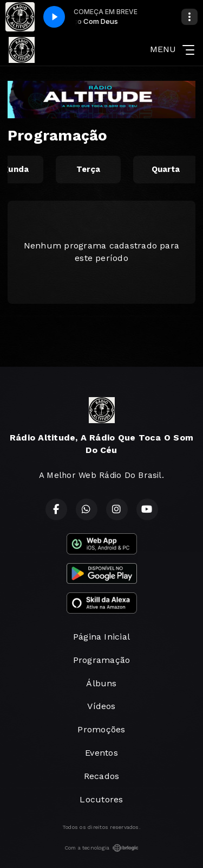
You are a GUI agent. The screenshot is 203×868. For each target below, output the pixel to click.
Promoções (101, 729)
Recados (102, 776)
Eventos (101, 753)
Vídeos (101, 706)
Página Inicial (101, 637)
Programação (102, 660)
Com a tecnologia (102, 848)
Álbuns (101, 683)
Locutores (101, 799)
